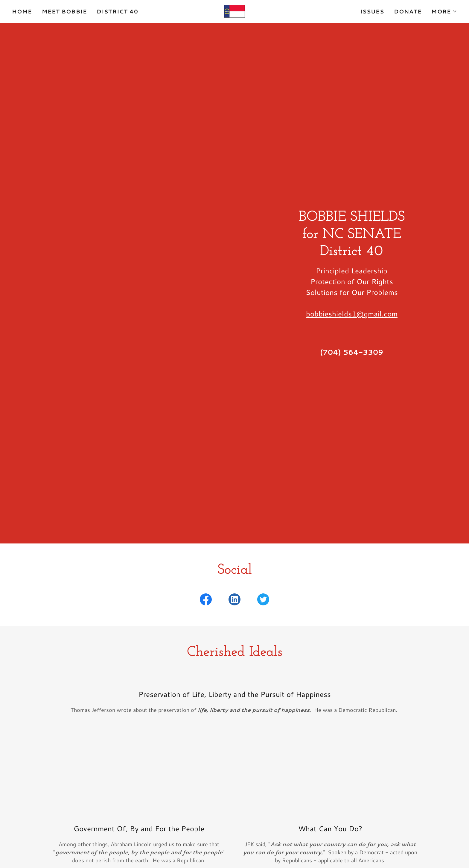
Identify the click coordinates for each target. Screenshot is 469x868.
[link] (235, 10)
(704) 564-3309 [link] (352, 352)
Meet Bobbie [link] (64, 11)
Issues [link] (372, 11)
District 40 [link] (117, 11)
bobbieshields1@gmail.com (352, 314)
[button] (444, 11)
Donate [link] (408, 11)
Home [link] (22, 12)
